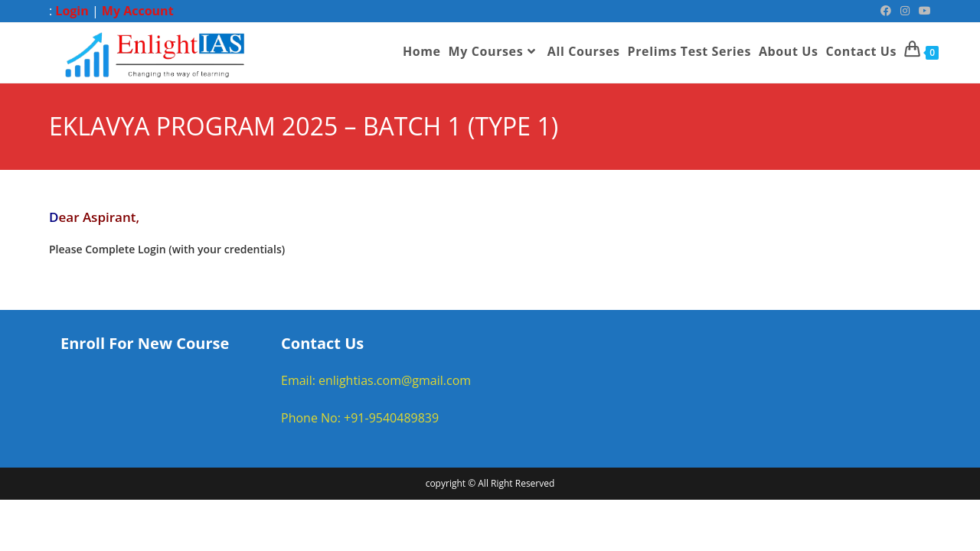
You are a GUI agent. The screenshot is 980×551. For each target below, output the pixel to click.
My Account (138, 11)
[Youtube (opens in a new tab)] (923, 11)
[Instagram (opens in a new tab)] (905, 11)
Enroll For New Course (145, 343)
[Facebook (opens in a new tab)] (886, 11)
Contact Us (322, 343)
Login (72, 11)
